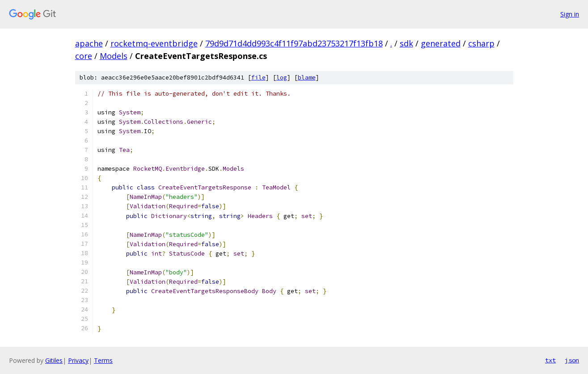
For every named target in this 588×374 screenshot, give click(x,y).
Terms (103, 360)
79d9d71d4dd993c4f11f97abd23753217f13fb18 (294, 43)
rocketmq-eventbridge (154, 43)
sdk (406, 43)
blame (307, 78)
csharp (481, 43)
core (84, 56)
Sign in (570, 14)
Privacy (78, 360)
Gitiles (54, 360)
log (282, 78)
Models (114, 56)
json (572, 360)
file (258, 78)
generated (441, 43)
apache (89, 43)
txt (550, 360)
